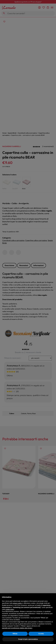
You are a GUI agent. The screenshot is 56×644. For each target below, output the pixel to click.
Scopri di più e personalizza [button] (28, 639)
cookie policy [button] (10, 609)
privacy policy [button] (17, 603)
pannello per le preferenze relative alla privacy (17, 628)
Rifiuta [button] (15, 634)
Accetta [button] (41, 634)
